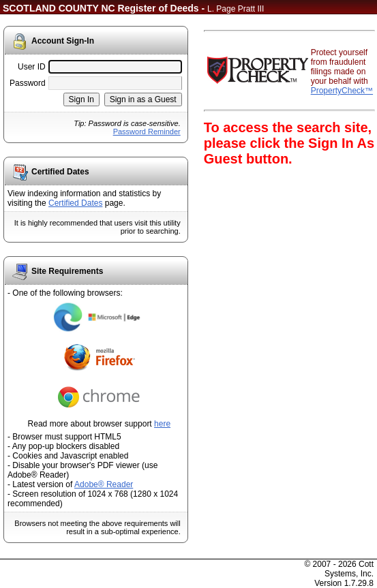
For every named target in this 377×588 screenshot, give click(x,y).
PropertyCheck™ (342, 91)
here (162, 424)
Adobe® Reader (104, 484)
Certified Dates (75, 203)
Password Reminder (147, 131)
